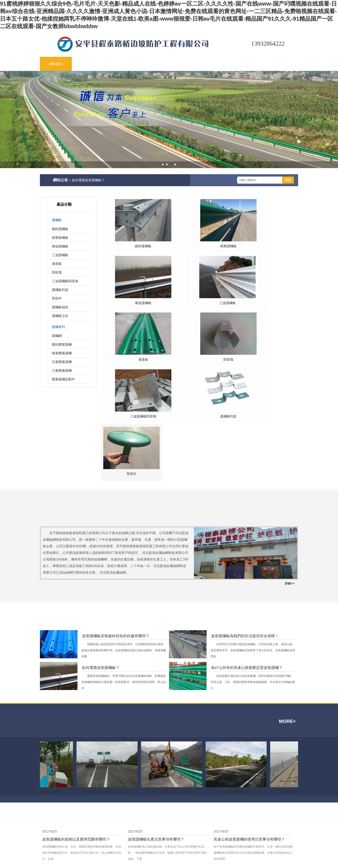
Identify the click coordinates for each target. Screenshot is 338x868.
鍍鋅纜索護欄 (62, 344)
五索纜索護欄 (62, 362)
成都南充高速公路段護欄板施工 (108, 693)
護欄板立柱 (60, 316)
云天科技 (141, 801)
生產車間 (215, 64)
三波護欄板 (60, 255)
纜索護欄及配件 (63, 379)
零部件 (57, 298)
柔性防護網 (126, 801)
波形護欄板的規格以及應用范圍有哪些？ (76, 741)
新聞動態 (152, 64)
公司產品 (120, 64)
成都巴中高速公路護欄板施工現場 (173, 693)
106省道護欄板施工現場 (237, 693)
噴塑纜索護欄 (62, 353)
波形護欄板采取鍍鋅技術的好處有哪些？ (116, 538)
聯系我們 (279, 64)
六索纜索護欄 (62, 370)
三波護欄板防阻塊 (65, 281)
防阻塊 (57, 272)
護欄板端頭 (60, 307)
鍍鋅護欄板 (60, 229)
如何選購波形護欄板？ (101, 569)
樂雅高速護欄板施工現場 (43, 693)
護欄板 (57, 220)
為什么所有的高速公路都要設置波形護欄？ (247, 569)
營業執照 (267, 844)
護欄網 (57, 336)
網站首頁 (56, 64)
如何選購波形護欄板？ (88, 180)
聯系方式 (207, 830)
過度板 (57, 264)
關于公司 (88, 64)
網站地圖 (222, 830)
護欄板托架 (60, 290)
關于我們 (192, 830)
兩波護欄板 (60, 246)
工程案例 (247, 64)
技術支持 (184, 64)
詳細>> (290, 485)
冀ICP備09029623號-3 (261, 837)
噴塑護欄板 (60, 238)
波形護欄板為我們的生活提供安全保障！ (245, 538)
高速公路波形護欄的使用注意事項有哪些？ (249, 741)
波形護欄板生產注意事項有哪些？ (156, 741)
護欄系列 (58, 327)
